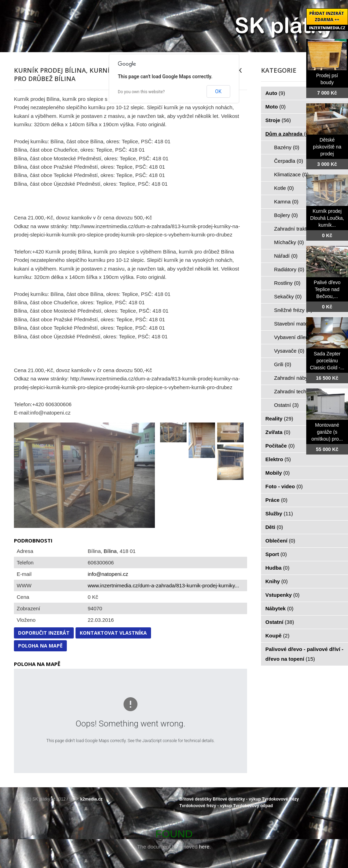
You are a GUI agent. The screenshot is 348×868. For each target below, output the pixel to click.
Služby (279, 513)
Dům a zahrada (288, 134)
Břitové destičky (195, 799)
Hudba (278, 568)
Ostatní (287, 405)
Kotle (284, 188)
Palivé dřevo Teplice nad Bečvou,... (327, 289)
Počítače (280, 446)
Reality (279, 419)
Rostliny (287, 283)
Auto (275, 93)
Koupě (278, 636)
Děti (274, 527)
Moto (276, 107)
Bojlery (286, 215)
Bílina (110, 551)
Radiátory (289, 269)
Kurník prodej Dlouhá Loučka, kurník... (327, 218)
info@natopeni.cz (108, 574)
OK (218, 91)
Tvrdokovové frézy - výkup (205, 806)
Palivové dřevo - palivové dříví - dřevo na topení (304, 654)
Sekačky (288, 296)
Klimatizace (291, 174)
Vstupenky (283, 595)
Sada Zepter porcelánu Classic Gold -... (327, 361)
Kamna (286, 202)
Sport (276, 554)
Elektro (278, 459)
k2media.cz (92, 799)
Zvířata (278, 432)
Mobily (278, 473)
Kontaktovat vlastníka (113, 633)
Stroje (278, 120)
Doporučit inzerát (44, 633)
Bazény (287, 147)
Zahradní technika (299, 391)
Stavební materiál (298, 324)
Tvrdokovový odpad (253, 806)
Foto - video (284, 486)
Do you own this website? (141, 92)
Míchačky (289, 242)
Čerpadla (289, 161)
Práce (276, 500)
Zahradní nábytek (298, 378)
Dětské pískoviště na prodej (327, 147)
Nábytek (280, 608)
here (204, 847)
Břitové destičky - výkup (237, 799)
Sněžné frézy (293, 310)
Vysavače (289, 351)
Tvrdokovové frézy (280, 799)
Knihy (277, 581)
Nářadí (286, 256)
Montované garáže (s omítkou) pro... (327, 432)
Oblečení (280, 541)
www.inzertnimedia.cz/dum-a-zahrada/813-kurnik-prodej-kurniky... (163, 585)
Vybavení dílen (295, 337)
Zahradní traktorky (299, 229)
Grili (283, 364)
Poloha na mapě (40, 646)
